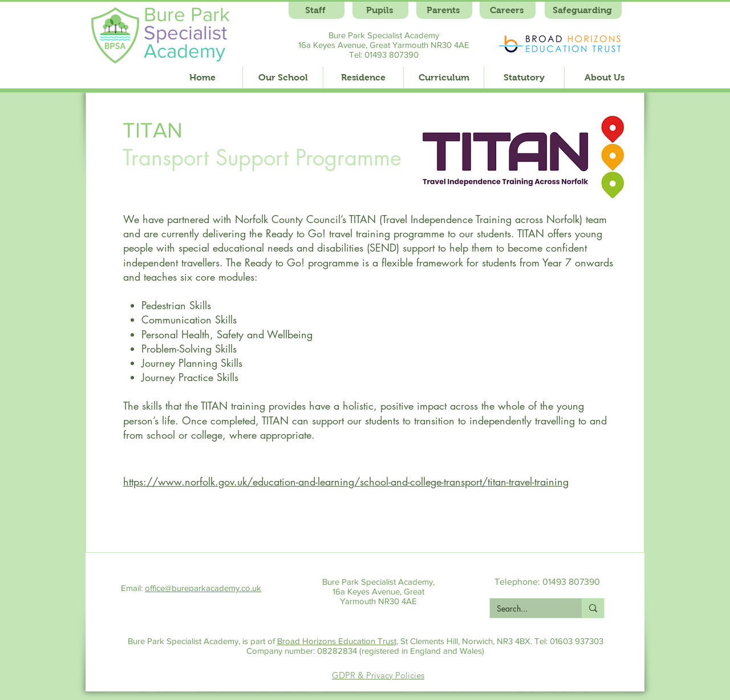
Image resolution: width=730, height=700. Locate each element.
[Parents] (444, 10)
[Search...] (527, 609)
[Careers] (508, 10)
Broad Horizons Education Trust (337, 641)
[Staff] (317, 10)
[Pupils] (380, 10)
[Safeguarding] (583, 10)
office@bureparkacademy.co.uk (203, 588)
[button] (283, 78)
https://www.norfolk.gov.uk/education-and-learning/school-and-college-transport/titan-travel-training (346, 481)
